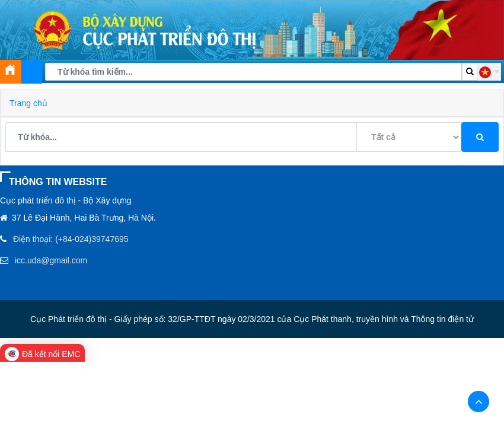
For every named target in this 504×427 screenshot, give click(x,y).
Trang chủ (28, 103)
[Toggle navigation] (32, 72)
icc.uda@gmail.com (51, 260)
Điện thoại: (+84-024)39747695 (71, 239)
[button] (489, 72)
